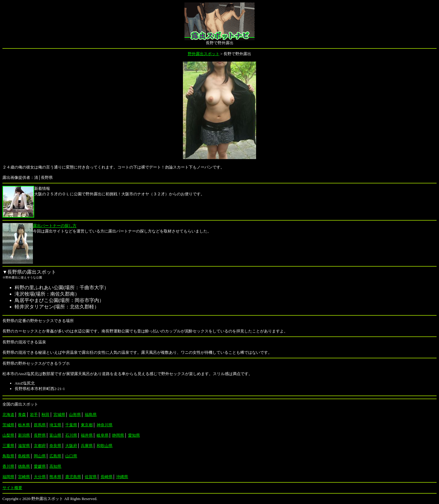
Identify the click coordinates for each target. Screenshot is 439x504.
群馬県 (40, 425)
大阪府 (71, 446)
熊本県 (55, 477)
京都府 (40, 446)
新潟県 (24, 435)
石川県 (71, 435)
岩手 (34, 415)
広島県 (55, 456)
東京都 (87, 425)
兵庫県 (87, 446)
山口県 (71, 456)
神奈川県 (105, 425)
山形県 (75, 415)
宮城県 (59, 415)
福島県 (91, 415)
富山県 (55, 435)
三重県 (8, 446)
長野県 (40, 435)
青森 (22, 415)
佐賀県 (91, 477)
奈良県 (55, 446)
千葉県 (71, 425)
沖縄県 (122, 477)
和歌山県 (105, 446)
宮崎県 (24, 477)
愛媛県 (40, 466)
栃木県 (24, 425)
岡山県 (40, 456)
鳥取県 (8, 456)
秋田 (45, 415)
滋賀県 (24, 446)
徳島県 (24, 466)
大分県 (40, 477)
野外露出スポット (204, 54)
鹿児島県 (73, 477)
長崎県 (107, 477)
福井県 (87, 435)
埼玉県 (55, 425)
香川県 (8, 466)
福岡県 (8, 477)
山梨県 (8, 435)
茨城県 (8, 425)
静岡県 (118, 435)
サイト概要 (12, 488)
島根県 (24, 456)
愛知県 (134, 435)
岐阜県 (103, 435)
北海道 (8, 415)
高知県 (55, 466)
